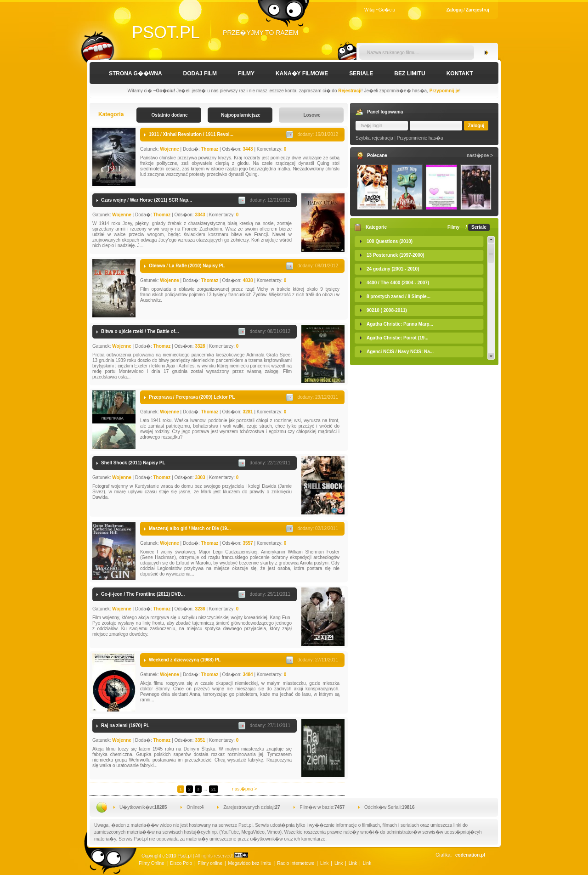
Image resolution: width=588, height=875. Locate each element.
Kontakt (460, 73)
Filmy (246, 73)
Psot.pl (166, 32)
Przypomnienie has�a (420, 138)
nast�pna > (244, 789)
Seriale (361, 73)
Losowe (312, 115)
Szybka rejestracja (374, 138)
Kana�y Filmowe (302, 73)
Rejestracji (350, 91)
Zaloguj (455, 10)
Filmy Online (152, 863)
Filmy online (210, 863)
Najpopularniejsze (241, 115)
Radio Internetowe (296, 863)
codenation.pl (470, 855)
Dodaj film (200, 73)
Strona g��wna (136, 73)
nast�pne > (480, 155)
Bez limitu (410, 73)
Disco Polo (181, 863)
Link (324, 863)
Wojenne (169, 149)
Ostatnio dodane (170, 115)
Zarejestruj (478, 10)
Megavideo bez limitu (250, 863)
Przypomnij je (444, 91)
